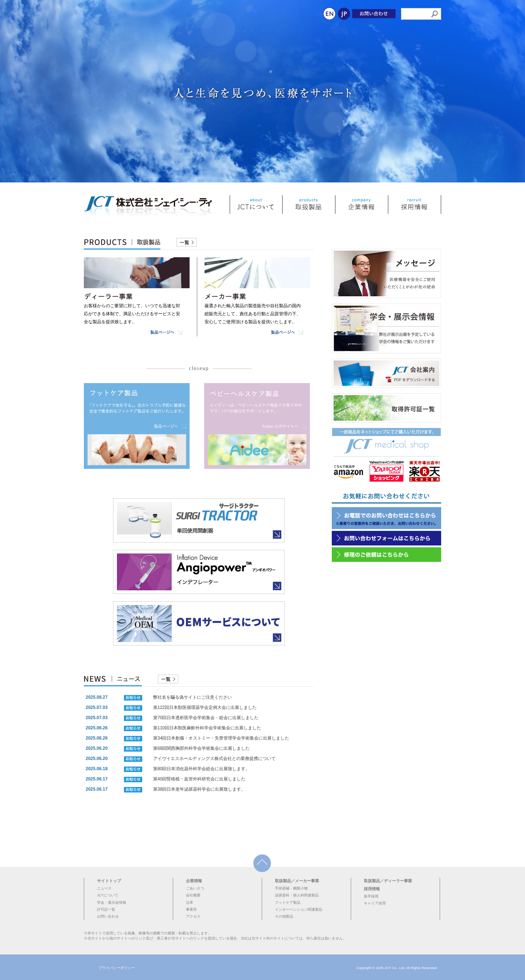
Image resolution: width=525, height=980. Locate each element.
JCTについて (108, 895)
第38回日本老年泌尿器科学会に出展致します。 (199, 789)
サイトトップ (109, 881)
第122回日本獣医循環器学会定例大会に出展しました (205, 707)
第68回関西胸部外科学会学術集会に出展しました (201, 748)
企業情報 (194, 881)
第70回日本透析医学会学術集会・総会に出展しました (206, 718)
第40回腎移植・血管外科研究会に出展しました (199, 779)
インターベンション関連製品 (299, 909)
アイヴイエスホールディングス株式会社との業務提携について (214, 759)
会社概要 (193, 895)
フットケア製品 (288, 902)
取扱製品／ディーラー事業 (388, 881)
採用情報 (372, 889)
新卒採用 (371, 896)
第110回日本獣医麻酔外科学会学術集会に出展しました (207, 728)
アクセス (193, 916)
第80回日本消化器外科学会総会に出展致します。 (201, 769)
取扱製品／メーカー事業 (297, 881)
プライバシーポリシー (117, 968)
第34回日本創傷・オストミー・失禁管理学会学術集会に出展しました (221, 738)
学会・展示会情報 (112, 902)
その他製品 (284, 916)
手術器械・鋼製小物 (291, 888)
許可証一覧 (106, 909)
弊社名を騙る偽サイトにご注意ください (192, 697)
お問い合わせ (108, 916)
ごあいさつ (195, 888)
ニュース (104, 888)
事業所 (191, 909)
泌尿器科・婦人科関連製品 (297, 895)
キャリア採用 (375, 903)
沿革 (190, 902)
